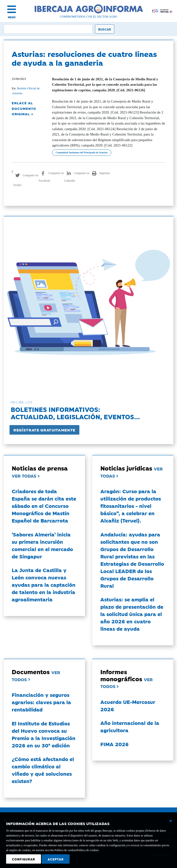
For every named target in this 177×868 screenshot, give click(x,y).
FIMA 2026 (115, 744)
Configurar (24, 859)
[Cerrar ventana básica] (171, 821)
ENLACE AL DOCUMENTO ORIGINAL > (24, 108)
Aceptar (56, 859)
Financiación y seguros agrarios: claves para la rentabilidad (41, 702)
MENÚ (12, 17)
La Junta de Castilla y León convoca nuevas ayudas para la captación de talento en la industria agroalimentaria (44, 585)
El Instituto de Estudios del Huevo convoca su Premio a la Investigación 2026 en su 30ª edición (44, 734)
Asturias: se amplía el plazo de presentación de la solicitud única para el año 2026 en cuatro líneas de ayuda (132, 614)
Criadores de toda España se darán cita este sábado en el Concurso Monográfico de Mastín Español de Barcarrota (44, 506)
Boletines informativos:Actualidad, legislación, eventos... (75, 413)
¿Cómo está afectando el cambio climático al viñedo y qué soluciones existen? (43, 770)
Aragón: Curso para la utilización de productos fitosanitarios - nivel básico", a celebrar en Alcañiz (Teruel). (131, 506)
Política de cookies (88, 850)
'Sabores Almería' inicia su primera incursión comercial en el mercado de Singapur (42, 545)
